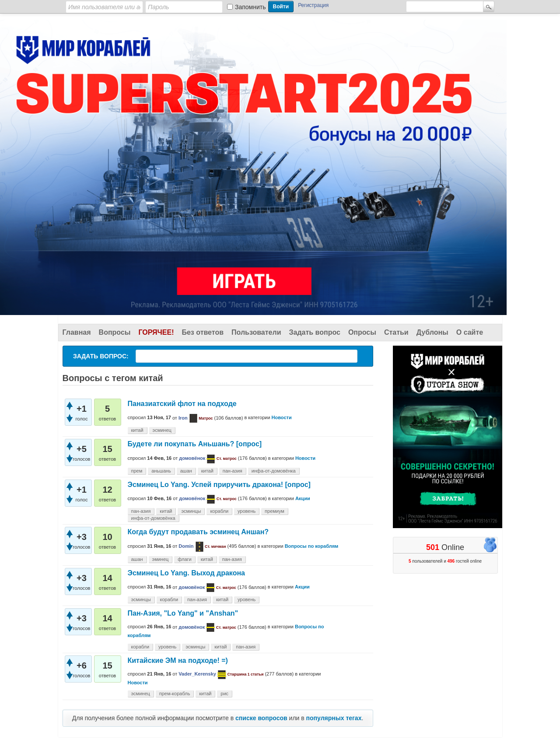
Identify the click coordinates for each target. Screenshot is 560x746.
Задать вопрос (315, 332)
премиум (275, 511)
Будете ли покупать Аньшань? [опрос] (195, 444)
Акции (303, 498)
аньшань (161, 471)
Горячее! (156, 332)
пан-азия (233, 471)
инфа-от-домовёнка (274, 471)
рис (224, 693)
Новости (282, 418)
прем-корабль (175, 693)
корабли (219, 511)
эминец (161, 559)
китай (137, 430)
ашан (186, 471)
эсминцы (191, 511)
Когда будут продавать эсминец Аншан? (198, 532)
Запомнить (250, 7)
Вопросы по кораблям (312, 546)
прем (137, 471)
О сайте (470, 332)
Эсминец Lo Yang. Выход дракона (186, 573)
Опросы (362, 332)
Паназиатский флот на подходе (182, 404)
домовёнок (192, 458)
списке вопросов (261, 718)
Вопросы (115, 332)
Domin (186, 546)
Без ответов (203, 332)
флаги (185, 559)
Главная (77, 332)
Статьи (396, 332)
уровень (247, 511)
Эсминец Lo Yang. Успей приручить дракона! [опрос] (219, 485)
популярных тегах (334, 718)
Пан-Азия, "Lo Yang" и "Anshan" (183, 613)
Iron (183, 418)
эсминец (162, 430)
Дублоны (432, 332)
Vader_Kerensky (197, 674)
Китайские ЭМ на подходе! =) (178, 660)
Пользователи (256, 332)
